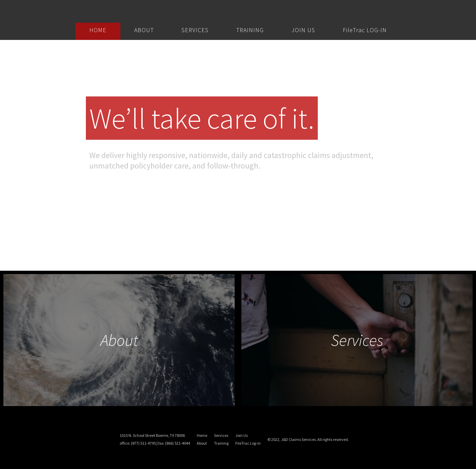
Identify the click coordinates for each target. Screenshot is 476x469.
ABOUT (144, 30)
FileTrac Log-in (248, 443)
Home (202, 435)
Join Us (242, 435)
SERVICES (195, 30)
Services (221, 435)
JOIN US (303, 30)
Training (221, 443)
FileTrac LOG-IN (365, 30)
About (202, 443)
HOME (98, 30)
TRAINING (250, 30)
